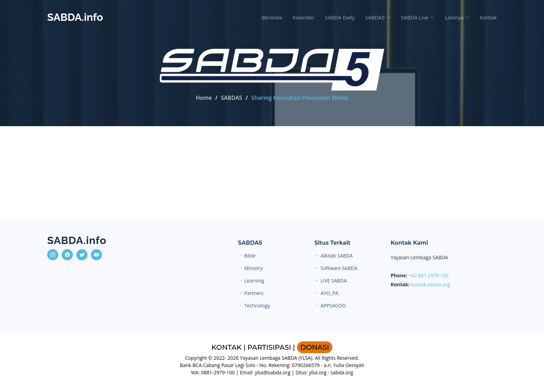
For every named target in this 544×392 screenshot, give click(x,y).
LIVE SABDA (334, 281)
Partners (254, 293)
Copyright (196, 358)
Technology (257, 306)
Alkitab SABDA (337, 256)
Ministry (253, 268)
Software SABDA (339, 268)
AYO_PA (329, 293)
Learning (254, 281)
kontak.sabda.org (430, 284)
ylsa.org (318, 372)
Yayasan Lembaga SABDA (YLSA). (277, 358)
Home (204, 98)
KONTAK (227, 347)
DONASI (315, 347)
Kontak (488, 17)
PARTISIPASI (269, 347)
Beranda (272, 17)
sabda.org (342, 372)
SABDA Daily (340, 17)
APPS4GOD (333, 306)
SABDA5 (232, 98)
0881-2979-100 (218, 372)
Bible (250, 256)
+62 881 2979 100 (429, 275)
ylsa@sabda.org (272, 372)
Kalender (304, 17)
